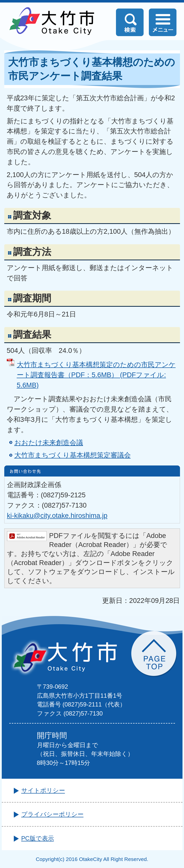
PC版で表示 (38, 838)
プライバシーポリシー (52, 814)
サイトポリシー (43, 790)
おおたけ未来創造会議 (49, 443)
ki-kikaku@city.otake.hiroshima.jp (57, 516)
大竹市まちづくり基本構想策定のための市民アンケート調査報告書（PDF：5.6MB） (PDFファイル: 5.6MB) (96, 375)
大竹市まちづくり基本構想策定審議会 (73, 455)
